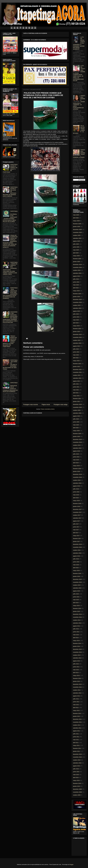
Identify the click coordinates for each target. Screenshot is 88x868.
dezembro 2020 (77, 404)
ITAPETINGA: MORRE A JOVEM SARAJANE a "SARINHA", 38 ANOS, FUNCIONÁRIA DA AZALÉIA (79, 102)
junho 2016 (76, 562)
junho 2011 (76, 737)
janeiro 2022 (76, 367)
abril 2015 (76, 603)
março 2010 (76, 780)
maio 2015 (76, 600)
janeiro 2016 (76, 576)
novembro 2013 (77, 652)
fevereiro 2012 (77, 713)
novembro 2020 (77, 407)
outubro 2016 (77, 550)
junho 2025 (76, 247)
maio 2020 (76, 425)
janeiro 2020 (76, 436)
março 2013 (76, 675)
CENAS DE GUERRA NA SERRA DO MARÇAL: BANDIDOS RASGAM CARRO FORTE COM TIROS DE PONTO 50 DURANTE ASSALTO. (10, 241)
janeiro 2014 (76, 646)
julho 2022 (76, 349)
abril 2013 (76, 673)
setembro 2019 (77, 448)
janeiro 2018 (76, 506)
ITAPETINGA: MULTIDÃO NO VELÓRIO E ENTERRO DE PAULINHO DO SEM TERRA (10, 365)
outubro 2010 (77, 760)
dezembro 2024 (77, 265)
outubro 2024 (77, 270)
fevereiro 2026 (77, 224)
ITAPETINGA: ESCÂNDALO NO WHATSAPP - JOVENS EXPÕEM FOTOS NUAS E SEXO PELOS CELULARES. (10, 217)
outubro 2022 (77, 340)
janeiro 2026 (76, 227)
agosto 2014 (76, 626)
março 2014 (76, 641)
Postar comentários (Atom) (48, 409)
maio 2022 (76, 355)
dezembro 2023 (77, 299)
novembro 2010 (77, 757)
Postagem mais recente (31, 405)
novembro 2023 (77, 302)
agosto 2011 (76, 731)
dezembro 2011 (77, 719)
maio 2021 (76, 390)
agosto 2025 (76, 241)
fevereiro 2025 (77, 259)
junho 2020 (76, 422)
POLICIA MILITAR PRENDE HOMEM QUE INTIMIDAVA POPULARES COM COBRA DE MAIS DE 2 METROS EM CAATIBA (43, 95)
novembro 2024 (77, 267)
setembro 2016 (77, 553)
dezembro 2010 (77, 754)
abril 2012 (76, 708)
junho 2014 (76, 632)
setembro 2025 (77, 238)
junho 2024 (76, 282)
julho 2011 (76, 734)
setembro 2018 (77, 483)
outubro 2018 (77, 480)
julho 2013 (76, 664)
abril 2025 (76, 253)
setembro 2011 (77, 728)
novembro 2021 (77, 372)
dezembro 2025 (77, 229)
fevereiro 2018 (77, 504)
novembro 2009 (77, 792)
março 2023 (76, 326)
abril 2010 (76, 778)
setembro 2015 (77, 588)
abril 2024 (76, 288)
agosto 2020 (76, 416)
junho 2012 (76, 702)
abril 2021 (76, 393)
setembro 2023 (77, 308)
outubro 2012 (77, 690)
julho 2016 (76, 559)
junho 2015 (76, 597)
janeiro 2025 (76, 262)
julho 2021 (76, 384)
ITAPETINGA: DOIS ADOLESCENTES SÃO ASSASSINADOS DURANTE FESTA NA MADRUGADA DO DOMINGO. (10, 293)
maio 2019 (76, 460)
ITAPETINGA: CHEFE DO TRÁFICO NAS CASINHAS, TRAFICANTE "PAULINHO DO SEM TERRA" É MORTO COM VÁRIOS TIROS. (10, 268)
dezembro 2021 (77, 369)
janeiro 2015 (76, 611)
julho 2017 (76, 524)
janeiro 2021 (76, 401)
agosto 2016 (76, 556)
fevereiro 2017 (77, 539)
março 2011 (76, 745)
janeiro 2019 (76, 471)
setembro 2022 (77, 343)
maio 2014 (76, 635)
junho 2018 (76, 492)
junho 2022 (76, 352)
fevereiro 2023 (77, 329)
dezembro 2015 (77, 579)
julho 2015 (76, 594)
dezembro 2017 (77, 509)
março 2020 (76, 431)
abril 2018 (76, 498)
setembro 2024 (77, 273)
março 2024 (76, 291)
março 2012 (76, 711)
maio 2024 (76, 285)
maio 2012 (76, 705)
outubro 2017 (77, 515)
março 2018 (76, 501)
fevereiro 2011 (77, 748)
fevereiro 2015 (77, 608)
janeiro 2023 (76, 332)
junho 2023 (76, 317)
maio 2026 (76, 215)
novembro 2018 (77, 477)
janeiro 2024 (76, 297)
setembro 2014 (77, 623)
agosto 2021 (76, 381)
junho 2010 (76, 772)
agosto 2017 (76, 521)
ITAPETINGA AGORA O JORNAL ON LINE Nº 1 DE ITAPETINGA (10, 168)
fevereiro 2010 (77, 783)
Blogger (71, 864)
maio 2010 (76, 775)
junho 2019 (76, 457)
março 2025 (76, 256)
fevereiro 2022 (77, 364)
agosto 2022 (76, 346)
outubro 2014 (77, 620)
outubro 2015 (77, 585)
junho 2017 (76, 527)
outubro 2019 (77, 445)
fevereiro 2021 (77, 399)
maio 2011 (76, 740)
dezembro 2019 (77, 439)
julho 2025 (76, 244)
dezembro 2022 (77, 334)
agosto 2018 (76, 486)
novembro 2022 (77, 337)
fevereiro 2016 (77, 573)
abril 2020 (76, 428)
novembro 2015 (77, 582)
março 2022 (76, 361)
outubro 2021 (77, 375)
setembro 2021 (77, 378)
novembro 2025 (77, 232)
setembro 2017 (77, 518)
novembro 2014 (77, 617)
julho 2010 (76, 769)
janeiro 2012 (76, 716)
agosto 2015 (76, 591)
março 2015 (76, 606)
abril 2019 (76, 463)
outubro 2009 (77, 795)
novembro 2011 (77, 722)
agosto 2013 (76, 661)
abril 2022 (76, 358)
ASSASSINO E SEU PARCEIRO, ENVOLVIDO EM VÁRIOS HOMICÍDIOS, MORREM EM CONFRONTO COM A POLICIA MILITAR (10, 317)
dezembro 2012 (77, 684)
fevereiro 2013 (77, 678)
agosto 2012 (76, 696)
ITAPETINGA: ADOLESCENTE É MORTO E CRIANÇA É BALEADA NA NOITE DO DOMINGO (10, 387)
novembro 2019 (77, 442)
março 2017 (76, 536)
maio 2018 (76, 495)
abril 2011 (76, 743)
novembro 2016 (77, 547)
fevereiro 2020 (77, 434)
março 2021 (76, 396)
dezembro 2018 (77, 474)
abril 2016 (76, 568)
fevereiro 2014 (77, 643)
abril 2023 (76, 323)
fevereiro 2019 (77, 469)
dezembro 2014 (77, 614)
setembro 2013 (77, 658)
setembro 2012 (77, 693)
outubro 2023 (77, 305)
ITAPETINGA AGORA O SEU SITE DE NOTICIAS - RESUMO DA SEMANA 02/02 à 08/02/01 (10, 192)
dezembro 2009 (77, 789)
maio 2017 (76, 530)
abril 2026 (76, 218)
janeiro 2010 (76, 786)
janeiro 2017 (76, 541)
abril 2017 (76, 533)
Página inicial (46, 405)
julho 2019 (76, 454)
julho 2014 (76, 629)
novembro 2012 (77, 687)
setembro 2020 (77, 413)
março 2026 (76, 221)
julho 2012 (76, 699)
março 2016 (76, 571)
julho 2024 (76, 279)
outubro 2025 (77, 235)
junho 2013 (76, 667)
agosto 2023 (76, 311)
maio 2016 (76, 565)
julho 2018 (76, 489)
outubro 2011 (77, 725)
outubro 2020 (77, 410)
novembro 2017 (77, 512)
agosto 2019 (76, 451)
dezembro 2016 (77, 544)
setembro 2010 (77, 763)
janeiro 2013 (76, 681)
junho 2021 (76, 387)
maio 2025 (76, 250)
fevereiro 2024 (77, 294)
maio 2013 (76, 670)
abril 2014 (76, 638)
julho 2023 (76, 314)
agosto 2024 (76, 276)
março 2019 (76, 466)
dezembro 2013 (77, 649)
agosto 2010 (76, 766)
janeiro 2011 (76, 751)
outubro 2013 (77, 655)
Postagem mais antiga (61, 405)
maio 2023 (76, 320)
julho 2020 (76, 419)
